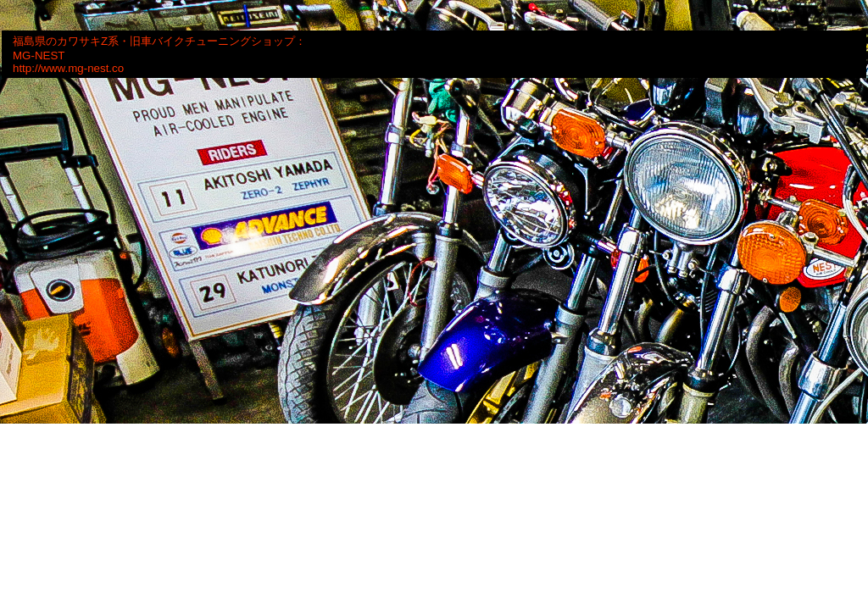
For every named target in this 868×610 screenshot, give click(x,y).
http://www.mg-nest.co (68, 68)
